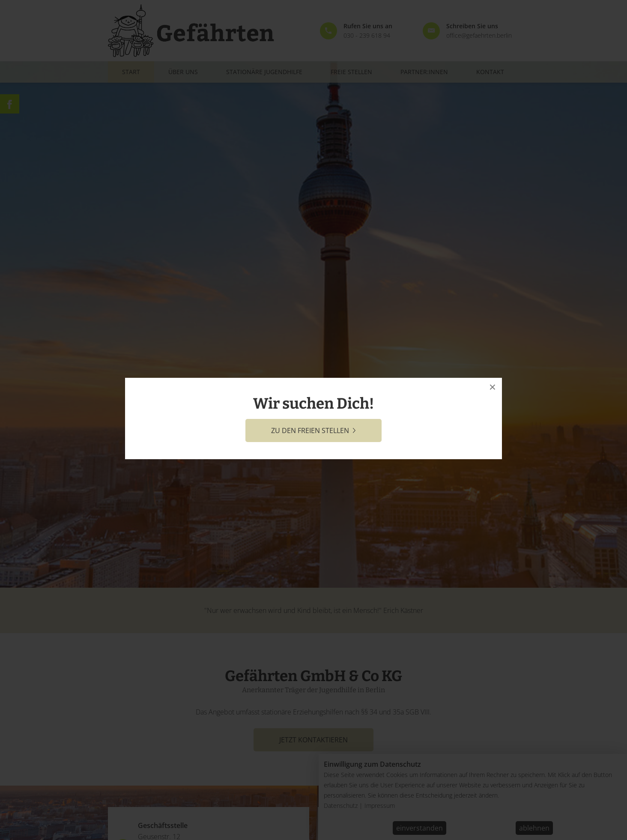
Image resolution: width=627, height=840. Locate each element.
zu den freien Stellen (313, 430)
